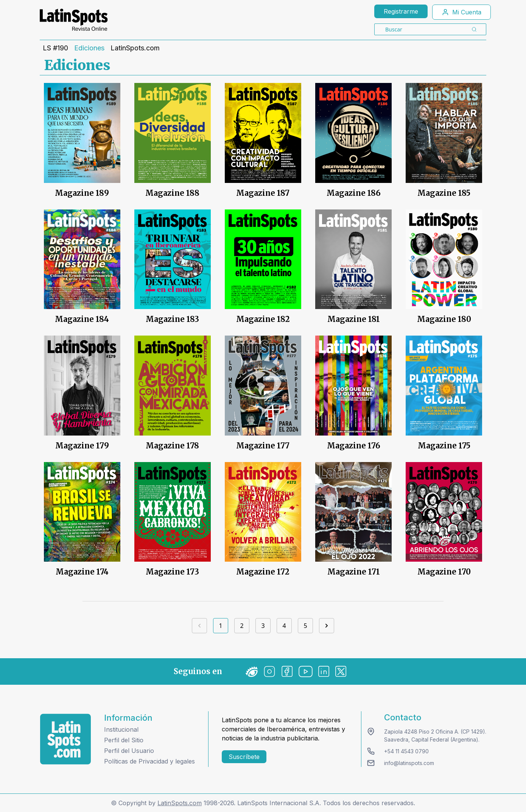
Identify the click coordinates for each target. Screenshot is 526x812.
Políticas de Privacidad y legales (149, 761)
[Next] (327, 626)
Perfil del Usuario (129, 751)
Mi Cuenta (461, 12)
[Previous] (199, 626)
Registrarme (401, 11)
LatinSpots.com (135, 48)
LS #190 (55, 48)
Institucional (121, 729)
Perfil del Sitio (124, 740)
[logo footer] (65, 739)
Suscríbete (244, 757)
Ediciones (89, 48)
